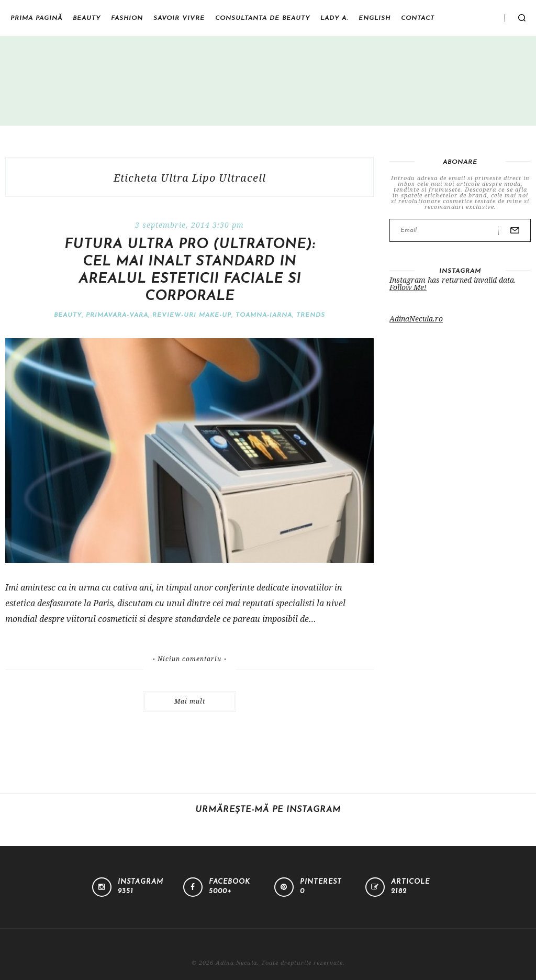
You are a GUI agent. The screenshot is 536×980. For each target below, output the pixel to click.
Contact (418, 18)
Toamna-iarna (264, 315)
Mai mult (190, 701)
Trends (311, 315)
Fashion (127, 18)
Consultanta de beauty (263, 18)
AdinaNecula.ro (416, 319)
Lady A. (334, 18)
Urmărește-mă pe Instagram (268, 810)
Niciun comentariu (189, 659)
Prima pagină (36, 18)
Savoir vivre (179, 18)
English (375, 18)
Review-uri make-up (192, 315)
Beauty (87, 18)
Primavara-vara (117, 315)
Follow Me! (408, 287)
